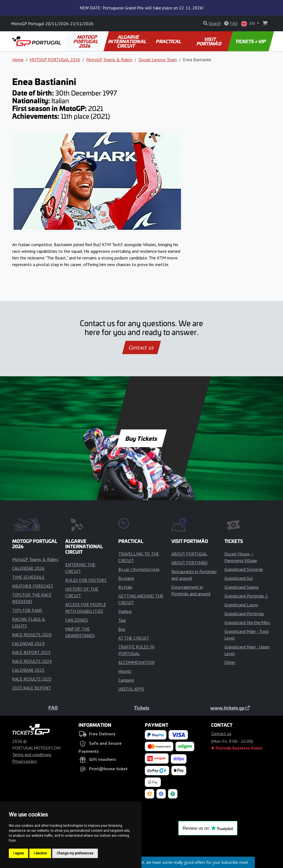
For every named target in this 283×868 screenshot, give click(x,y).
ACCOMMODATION (136, 662)
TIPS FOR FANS (27, 610)
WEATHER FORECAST (33, 586)
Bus (122, 629)
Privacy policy (24, 761)
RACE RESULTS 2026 (32, 635)
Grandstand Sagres (242, 587)
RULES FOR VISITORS (86, 580)
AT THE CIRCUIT (134, 638)
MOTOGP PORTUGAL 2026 (86, 41)
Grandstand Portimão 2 (246, 596)
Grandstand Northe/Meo (247, 622)
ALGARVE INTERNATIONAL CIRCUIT (128, 41)
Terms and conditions (32, 754)
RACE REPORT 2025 (31, 652)
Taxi (122, 620)
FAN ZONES (77, 620)
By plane (126, 578)
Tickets (142, 708)
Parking (125, 611)
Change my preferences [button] (75, 853)
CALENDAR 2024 (28, 643)
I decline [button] (40, 853)
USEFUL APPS (131, 689)
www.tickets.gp (230, 708)
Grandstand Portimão (244, 614)
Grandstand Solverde (244, 569)
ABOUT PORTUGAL (189, 554)
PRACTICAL (169, 41)
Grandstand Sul (239, 578)
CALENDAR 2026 (28, 568)
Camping (126, 680)
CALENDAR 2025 (28, 670)
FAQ (53, 708)
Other (230, 662)
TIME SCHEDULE (28, 577)
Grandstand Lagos (241, 605)
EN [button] (248, 24)
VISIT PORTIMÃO (209, 41)
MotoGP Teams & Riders (109, 60)
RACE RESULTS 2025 (32, 679)
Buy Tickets (141, 438)
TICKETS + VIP (251, 41)
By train (125, 587)
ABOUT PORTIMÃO (189, 563)
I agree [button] (19, 853)
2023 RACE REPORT (32, 688)
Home (18, 60)
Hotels (125, 671)
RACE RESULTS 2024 (32, 661)
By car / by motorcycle (139, 569)
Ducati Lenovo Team (158, 60)
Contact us (141, 347)
